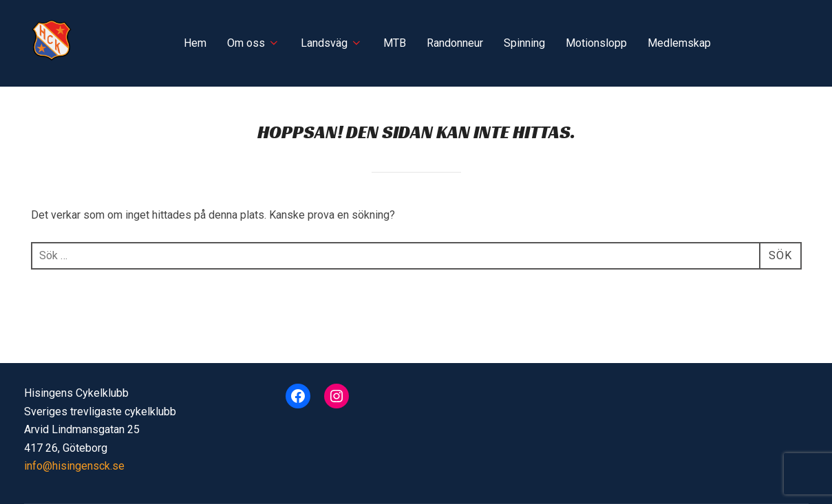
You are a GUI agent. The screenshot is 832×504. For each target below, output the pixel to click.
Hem (195, 43)
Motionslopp (596, 43)
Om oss (254, 43)
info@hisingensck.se (74, 466)
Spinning (524, 43)
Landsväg (332, 43)
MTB (395, 43)
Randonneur (455, 43)
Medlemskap (679, 43)
